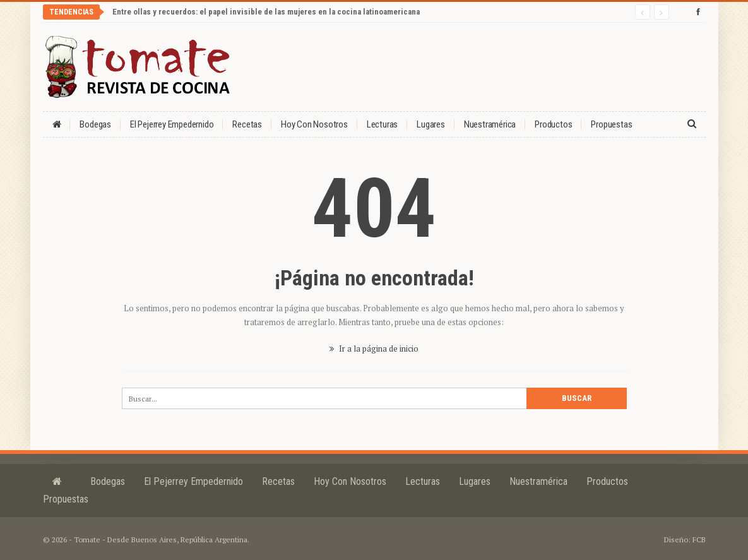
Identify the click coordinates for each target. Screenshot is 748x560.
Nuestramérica (490, 124)
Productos (553, 124)
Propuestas (611, 124)
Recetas (247, 124)
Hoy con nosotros (314, 124)
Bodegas (95, 124)
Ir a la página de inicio (374, 349)
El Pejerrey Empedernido (172, 124)
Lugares (431, 124)
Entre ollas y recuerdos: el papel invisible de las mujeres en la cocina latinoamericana (266, 12)
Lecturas (382, 124)
